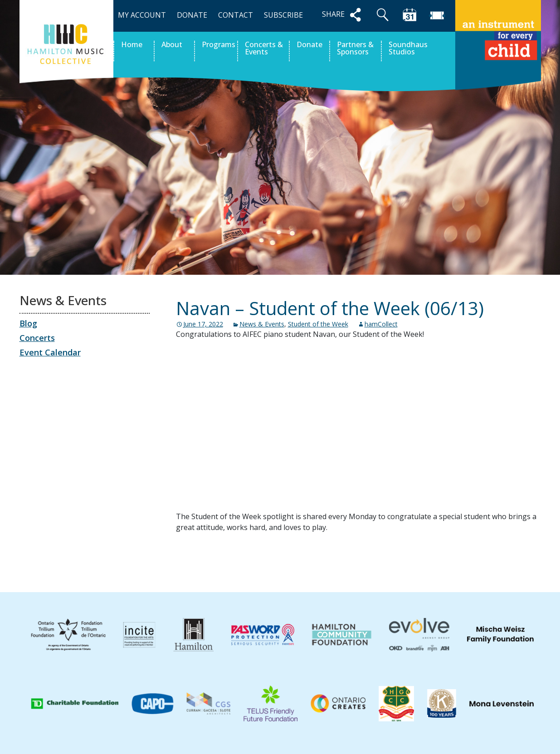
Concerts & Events (264, 49)
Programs (219, 45)
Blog (28, 323)
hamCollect (381, 324)
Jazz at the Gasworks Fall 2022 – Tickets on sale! (439, 560)
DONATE (192, 15)
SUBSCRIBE (283, 15)
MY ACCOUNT (142, 15)
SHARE (343, 15)
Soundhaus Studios (408, 49)
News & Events (262, 324)
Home (132, 45)
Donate (309, 45)
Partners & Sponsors (355, 49)
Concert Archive (214, 560)
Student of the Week (318, 324)
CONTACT (236, 15)
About (172, 45)
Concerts (37, 338)
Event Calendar (50, 352)
